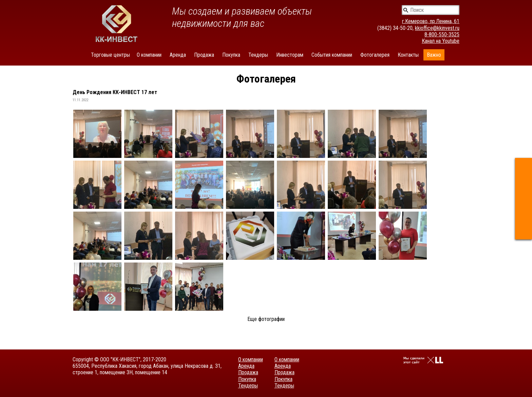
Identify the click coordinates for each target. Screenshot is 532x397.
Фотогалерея (375, 55)
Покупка (231, 55)
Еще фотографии (266, 319)
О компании (149, 55)
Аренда (178, 55)
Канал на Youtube (441, 41)
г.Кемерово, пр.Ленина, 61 (431, 21)
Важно (434, 55)
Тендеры (258, 55)
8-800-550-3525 (442, 34)
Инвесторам (290, 55)
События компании (332, 55)
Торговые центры (110, 55)
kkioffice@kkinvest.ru (437, 28)
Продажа (204, 55)
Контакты (408, 55)
